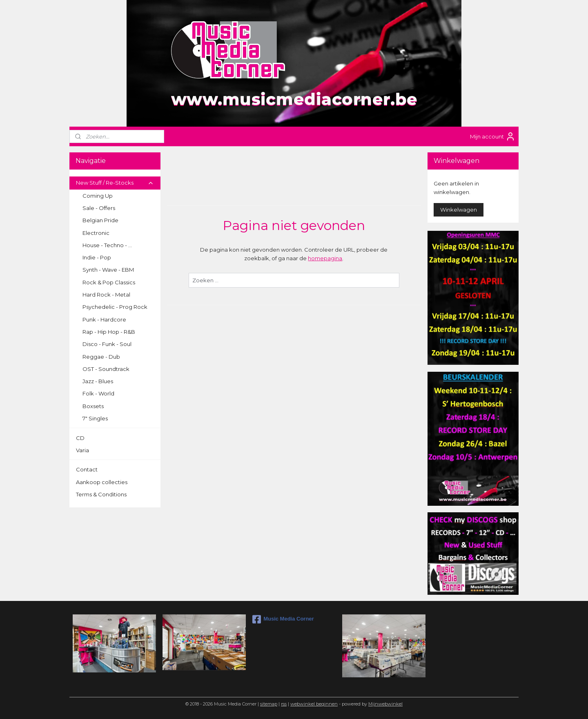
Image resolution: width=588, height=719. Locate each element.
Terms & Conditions (101, 494)
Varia (82, 450)
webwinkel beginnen (314, 704)
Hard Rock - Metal (106, 295)
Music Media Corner (283, 619)
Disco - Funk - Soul (107, 344)
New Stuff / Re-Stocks (115, 183)
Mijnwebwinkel (385, 704)
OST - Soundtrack (106, 369)
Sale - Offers (99, 208)
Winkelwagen (459, 210)
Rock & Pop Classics (109, 282)
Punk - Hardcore (104, 319)
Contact (87, 469)
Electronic (96, 233)
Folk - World (98, 393)
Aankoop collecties (102, 482)
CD (80, 438)
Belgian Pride (100, 220)
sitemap (269, 704)
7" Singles (95, 418)
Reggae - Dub (101, 357)
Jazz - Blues (98, 381)
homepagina (325, 258)
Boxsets (93, 406)
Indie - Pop (97, 257)
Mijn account (493, 136)
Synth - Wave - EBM (108, 270)
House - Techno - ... (107, 245)
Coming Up (98, 196)
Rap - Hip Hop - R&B (109, 332)
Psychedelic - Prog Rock (115, 307)
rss (284, 704)
